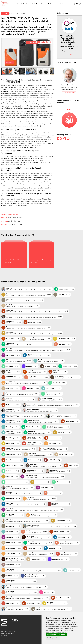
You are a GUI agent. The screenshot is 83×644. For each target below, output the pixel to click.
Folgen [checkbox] (69, 54)
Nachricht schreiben (69, 93)
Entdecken (35, 4)
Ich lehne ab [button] (62, 635)
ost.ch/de (4, 225)
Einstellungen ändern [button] (53, 638)
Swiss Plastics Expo (23, 4)
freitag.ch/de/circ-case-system (11, 214)
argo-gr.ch (4, 221)
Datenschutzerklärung (8, 633)
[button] (7, 71)
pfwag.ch (4, 218)
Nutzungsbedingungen (8, 631)
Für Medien (63, 4)
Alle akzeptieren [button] (51, 635)
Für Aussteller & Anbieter (49, 4)
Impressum (5, 635)
